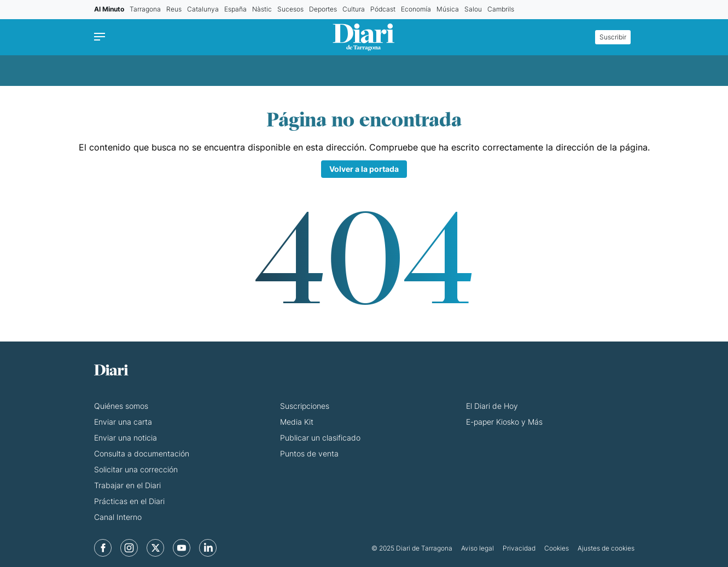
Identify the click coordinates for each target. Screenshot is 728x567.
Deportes (323, 9)
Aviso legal (477, 548)
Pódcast (383, 9)
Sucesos (290, 9)
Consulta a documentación (142, 453)
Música (448, 9)
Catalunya (203, 9)
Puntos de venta (309, 453)
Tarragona (145, 9)
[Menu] (102, 37)
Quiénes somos (121, 406)
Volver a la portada (364, 169)
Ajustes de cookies (606, 548)
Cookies (557, 548)
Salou (473, 9)
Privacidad (519, 548)
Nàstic (262, 9)
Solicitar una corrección (136, 469)
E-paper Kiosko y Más (504, 422)
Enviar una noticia (126, 438)
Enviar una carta (123, 422)
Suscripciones (305, 406)
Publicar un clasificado (320, 438)
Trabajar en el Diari (127, 485)
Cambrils (501, 9)
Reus (174, 9)
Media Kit (297, 422)
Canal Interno (118, 517)
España (235, 9)
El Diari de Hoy (492, 406)
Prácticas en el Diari (129, 501)
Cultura (354, 9)
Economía (416, 9)
